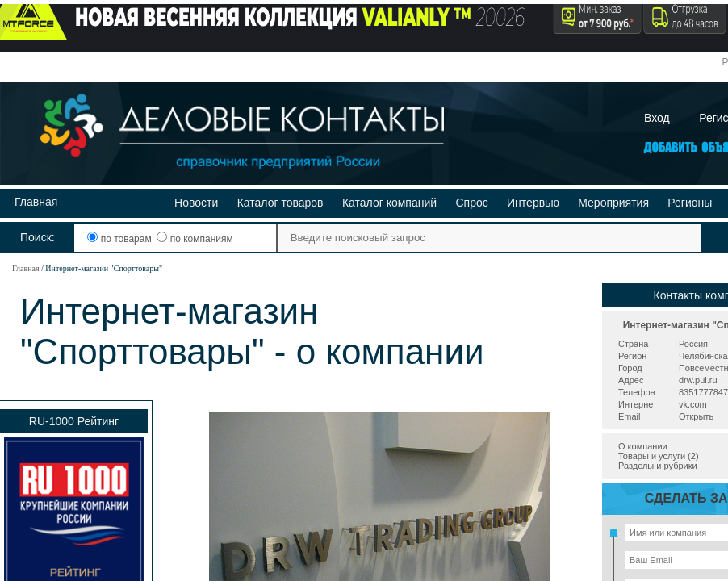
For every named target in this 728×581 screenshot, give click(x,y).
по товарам (121, 239)
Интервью (533, 203)
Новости (196, 203)
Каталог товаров (280, 203)
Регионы (690, 203)
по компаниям (195, 239)
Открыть (696, 416)
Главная (36, 202)
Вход (657, 118)
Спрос (471, 203)
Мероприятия (613, 203)
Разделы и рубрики (658, 466)
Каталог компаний (389, 203)
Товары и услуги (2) (659, 456)
